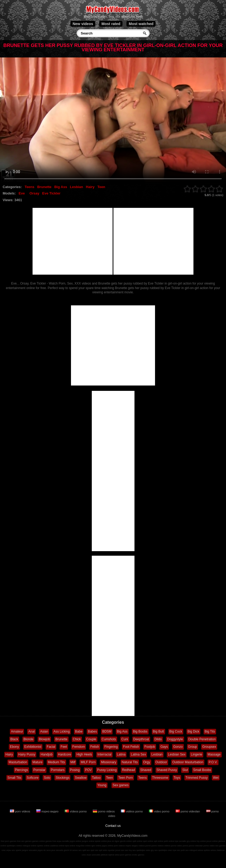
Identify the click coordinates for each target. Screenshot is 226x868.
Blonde (28, 739)
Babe (79, 731)
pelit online (169, 841)
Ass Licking (62, 731)
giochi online (126, 841)
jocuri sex (120, 850)
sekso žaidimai (217, 850)
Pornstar (39, 770)
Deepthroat (141, 739)
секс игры (6, 850)
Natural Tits (130, 762)
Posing (75, 770)
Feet (64, 747)
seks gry (150, 850)
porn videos (20, 811)
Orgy (147, 762)
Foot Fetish (131, 747)
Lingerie (197, 754)
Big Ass (61, 187)
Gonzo (178, 747)
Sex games (121, 785)
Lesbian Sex (177, 754)
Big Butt (158, 731)
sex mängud (191, 850)
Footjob (150, 747)
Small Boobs (202, 770)
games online (39, 841)
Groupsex (209, 747)
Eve (22, 193)
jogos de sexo (44, 850)
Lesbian (76, 187)
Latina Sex (138, 754)
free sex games (24, 841)
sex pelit (181, 850)
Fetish (95, 747)
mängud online (29, 846)
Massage (214, 754)
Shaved (146, 770)
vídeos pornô (145, 846)
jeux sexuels (57, 850)
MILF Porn (88, 762)
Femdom (79, 747)
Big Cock (176, 731)
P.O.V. (213, 762)
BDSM (107, 731)
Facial (51, 747)
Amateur (17, 731)
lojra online (70, 846)
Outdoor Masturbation (188, 762)
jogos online (76, 841)
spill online (137, 841)
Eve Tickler (51, 193)
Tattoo (96, 778)
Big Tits (210, 731)
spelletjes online (14, 846)
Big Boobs (140, 731)
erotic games (138, 855)
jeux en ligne (114, 841)
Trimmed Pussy (197, 778)
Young (102, 785)
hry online (201, 841)
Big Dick (193, 731)
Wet (216, 778)
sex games (221, 846)
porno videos (104, 811)
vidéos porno (132, 811)
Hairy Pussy (27, 754)
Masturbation (18, 762)
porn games (126, 855)
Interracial (104, 754)
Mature (37, 762)
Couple (91, 739)
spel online (148, 841)
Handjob (47, 754)
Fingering (111, 747)
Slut (185, 770)
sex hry (128, 850)
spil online (159, 841)
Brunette (44, 187)
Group (193, 747)
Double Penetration (202, 739)
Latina (121, 754)
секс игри (86, 855)
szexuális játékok (100, 855)
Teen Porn (126, 778)
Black (14, 739)
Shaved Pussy (167, 770)
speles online (43, 846)
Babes (92, 731)
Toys (177, 778)
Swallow (81, 778)
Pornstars (58, 770)
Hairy (90, 187)
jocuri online (212, 841)
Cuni (125, 739)
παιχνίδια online (83, 846)
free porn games (9, 841)
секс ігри (172, 850)
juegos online (88, 841)
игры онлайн (63, 841)
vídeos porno (76, 811)
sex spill (82, 850)
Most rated (111, 24)
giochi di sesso (71, 850)
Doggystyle (175, 739)
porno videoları (188, 811)
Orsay (35, 193)
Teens (29, 187)
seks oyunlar (109, 850)
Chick (77, 739)
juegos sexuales (29, 850)
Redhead (128, 770)
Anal (31, 731)
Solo (47, 778)
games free (51, 841)
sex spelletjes (139, 850)
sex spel (91, 850)
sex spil (99, 850)
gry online (191, 841)
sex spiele (17, 850)
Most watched (141, 24)
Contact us (113, 826)
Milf (73, 762)
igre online (96, 846)
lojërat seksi (114, 855)
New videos (83, 24)
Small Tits (14, 778)
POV (88, 770)
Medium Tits (56, 762)
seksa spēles (204, 850)
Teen (101, 187)
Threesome (160, 778)
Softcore (33, 778)
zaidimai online (57, 846)
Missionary (108, 762)
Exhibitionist (33, 747)
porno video (209, 846)
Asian (44, 731)
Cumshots (109, 739)
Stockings (62, 778)
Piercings (21, 770)
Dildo (158, 739)
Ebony (14, 747)
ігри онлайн (181, 841)
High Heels (84, 754)
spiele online (101, 841)
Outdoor (161, 762)
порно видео (48, 811)
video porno (160, 811)
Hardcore (64, 754)
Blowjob (44, 739)
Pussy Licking (107, 770)
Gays (164, 747)
